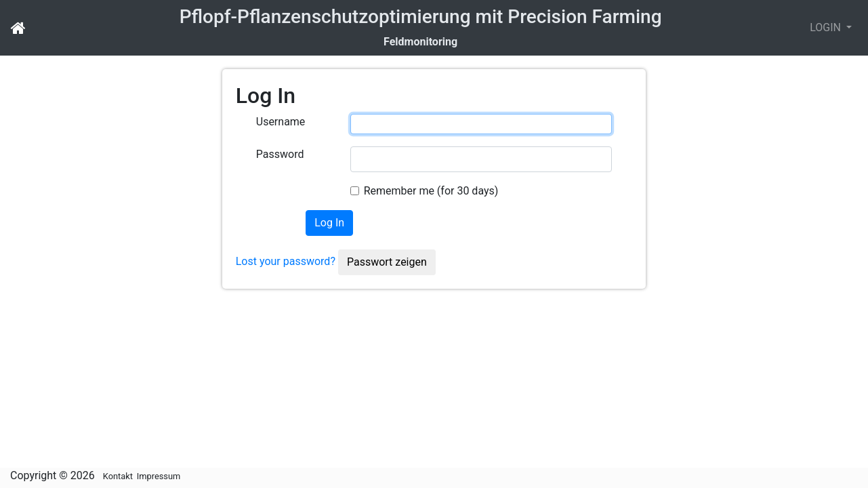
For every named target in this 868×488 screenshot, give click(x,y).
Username (281, 122)
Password (280, 154)
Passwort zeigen (387, 262)
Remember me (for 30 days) (431, 191)
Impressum (159, 476)
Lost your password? (286, 261)
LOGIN (827, 27)
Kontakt (118, 476)
